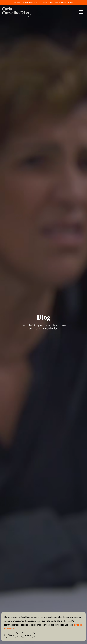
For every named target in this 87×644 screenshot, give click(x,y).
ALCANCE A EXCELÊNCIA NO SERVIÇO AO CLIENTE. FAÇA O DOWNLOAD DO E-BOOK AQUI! (43, 3)
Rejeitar (28, 635)
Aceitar (11, 635)
